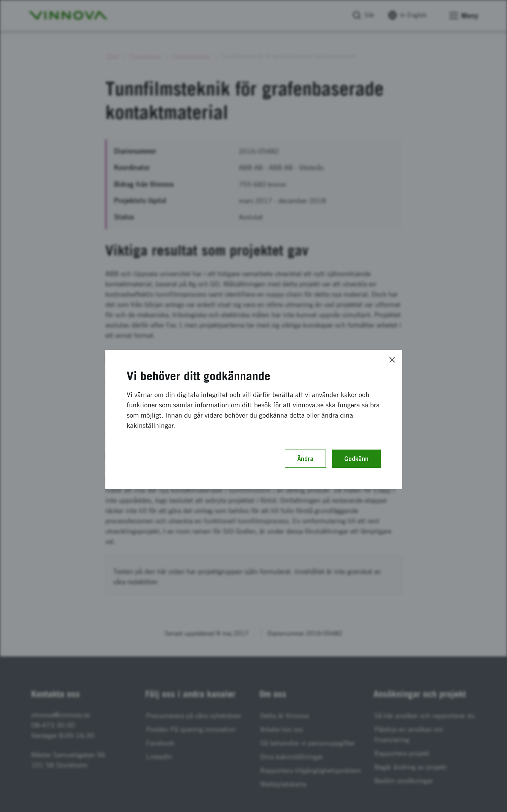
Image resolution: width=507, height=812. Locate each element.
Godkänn (356, 459)
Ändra (305, 459)
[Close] (392, 360)
